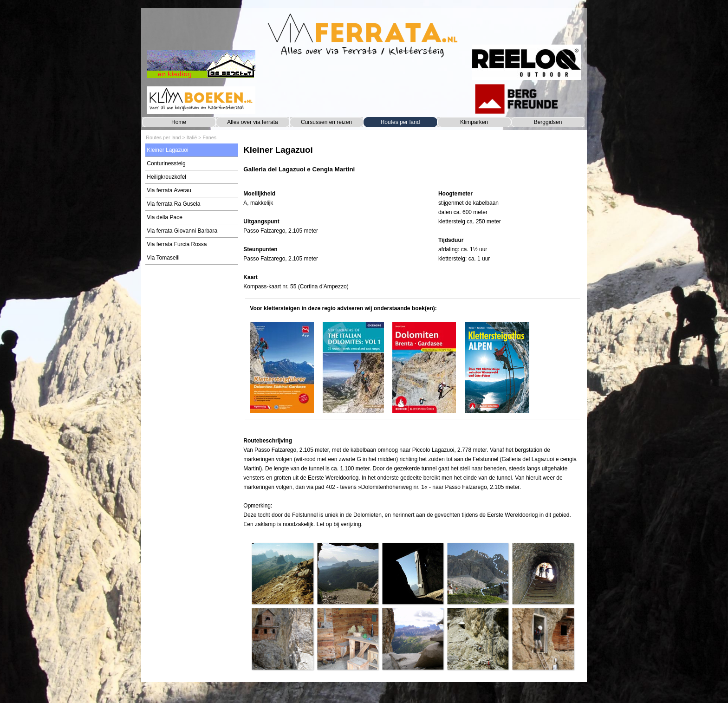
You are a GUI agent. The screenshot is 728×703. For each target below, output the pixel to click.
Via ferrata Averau (169, 190)
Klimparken (474, 122)
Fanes (209, 137)
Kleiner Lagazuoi (167, 150)
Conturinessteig (166, 163)
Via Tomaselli (163, 258)
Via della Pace (165, 217)
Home (179, 122)
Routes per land (400, 122)
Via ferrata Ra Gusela (173, 204)
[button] (282, 573)
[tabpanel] (413, 164)
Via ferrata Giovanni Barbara (182, 231)
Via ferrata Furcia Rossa (177, 244)
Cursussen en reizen (326, 122)
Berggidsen (548, 122)
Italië (192, 137)
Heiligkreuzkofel (166, 177)
